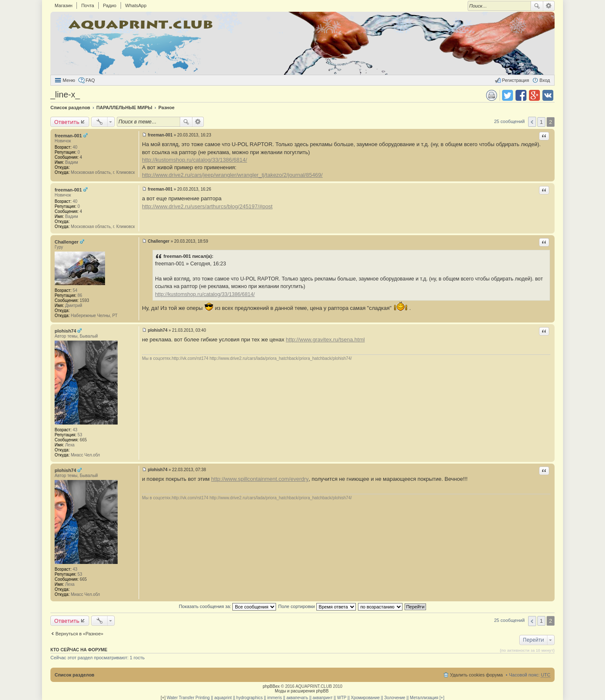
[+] (163, 698)
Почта (88, 5)
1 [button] (541, 122)
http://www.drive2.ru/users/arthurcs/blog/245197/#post (207, 206)
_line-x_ (65, 94)
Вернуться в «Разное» (79, 634)
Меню (69, 80)
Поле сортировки (317, 606)
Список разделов (75, 675)
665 (83, 440)
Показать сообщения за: (228, 606)
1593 (84, 300)
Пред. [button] (532, 122)
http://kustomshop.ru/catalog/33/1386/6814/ (195, 160)
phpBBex (271, 686)
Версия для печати (492, 95)
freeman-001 (68, 136)
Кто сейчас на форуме (79, 650)
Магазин (63, 5)
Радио (110, 5)
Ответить (67, 122)
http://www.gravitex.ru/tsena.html (325, 340)
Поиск (537, 6)
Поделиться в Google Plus (534, 95)
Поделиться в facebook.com (521, 95)
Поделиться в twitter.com (508, 95)
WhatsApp (136, 5)
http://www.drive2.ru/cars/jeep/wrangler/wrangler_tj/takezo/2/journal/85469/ (232, 175)
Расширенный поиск (549, 6)
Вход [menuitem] (545, 80)
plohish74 (65, 331)
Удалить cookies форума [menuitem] (476, 675)
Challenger (67, 242)
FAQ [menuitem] (90, 80)
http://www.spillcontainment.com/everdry (260, 479)
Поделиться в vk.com (548, 95)
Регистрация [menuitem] (516, 80)
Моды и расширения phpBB (302, 691)
